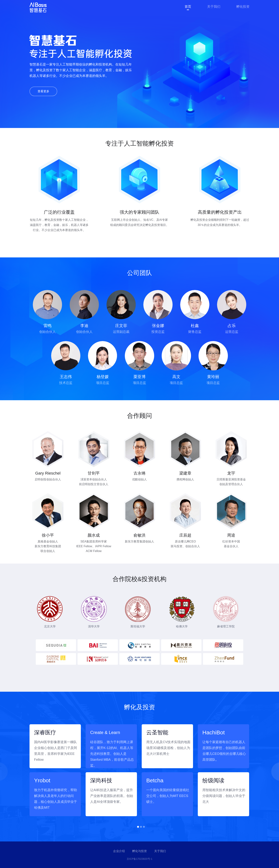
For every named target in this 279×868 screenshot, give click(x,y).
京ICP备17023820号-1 (139, 859)
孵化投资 (243, 7)
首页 (188, 7)
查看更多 (43, 91)
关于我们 (214, 7)
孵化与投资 (139, 851)
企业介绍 (119, 851)
